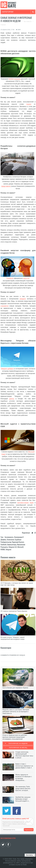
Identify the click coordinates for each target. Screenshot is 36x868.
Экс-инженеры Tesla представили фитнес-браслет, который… (23, 789)
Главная (3, 25)
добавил (11, 369)
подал (4, 454)
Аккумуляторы (12, 544)
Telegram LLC (13, 547)
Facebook (10, 278)
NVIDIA (11, 79)
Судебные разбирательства (11, 541)
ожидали (23, 299)
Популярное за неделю (18, 743)
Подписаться (29, 830)
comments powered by (13, 655)
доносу (12, 399)
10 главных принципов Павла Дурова (14, 611)
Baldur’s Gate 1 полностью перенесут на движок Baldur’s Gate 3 (24, 766)
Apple (32, 503)
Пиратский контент (18, 542)
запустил (26, 278)
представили (6, 186)
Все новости (28, 22)
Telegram (4, 369)
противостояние (23, 503)
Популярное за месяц (18, 748)
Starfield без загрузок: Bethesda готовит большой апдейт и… (23, 799)
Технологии (11, 540)
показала (17, 79)
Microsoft (31, 452)
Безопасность (9, 537)
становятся (5, 306)
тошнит (29, 104)
